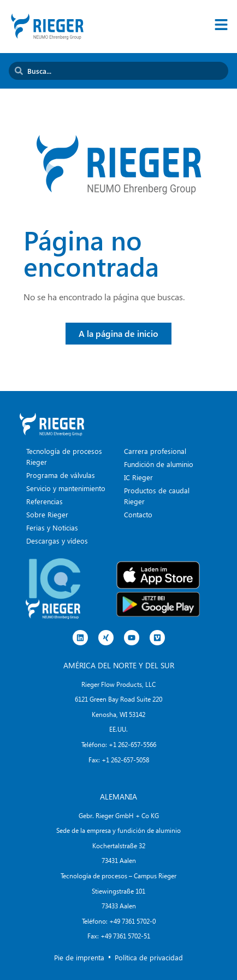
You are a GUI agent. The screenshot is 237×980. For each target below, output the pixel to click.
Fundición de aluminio (159, 464)
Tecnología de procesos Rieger (64, 456)
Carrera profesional (155, 451)
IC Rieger (138, 477)
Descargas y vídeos (57, 541)
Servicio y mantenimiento (66, 488)
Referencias (45, 501)
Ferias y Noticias (52, 527)
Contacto (138, 514)
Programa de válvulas (61, 475)
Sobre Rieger (47, 514)
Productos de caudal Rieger (157, 496)
